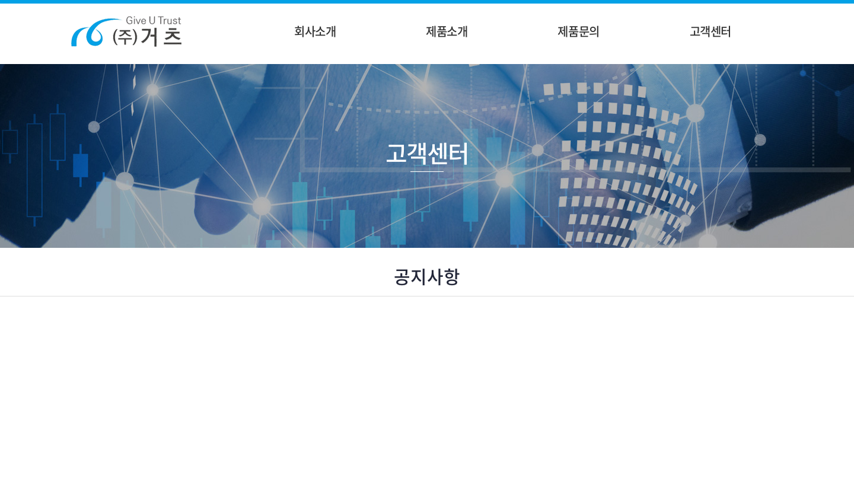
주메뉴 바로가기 (0, 0)
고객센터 (710, 31)
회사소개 (315, 31)
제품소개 (447, 31)
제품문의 (578, 31)
